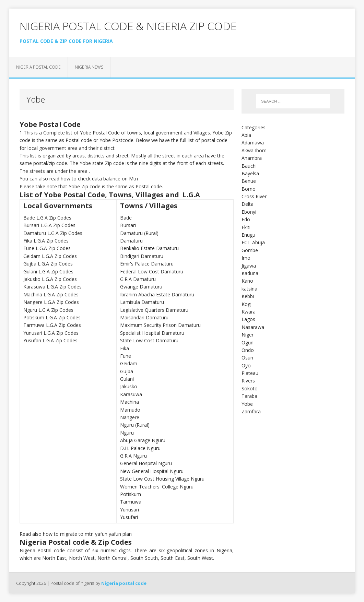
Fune (126, 356)
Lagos (248, 319)
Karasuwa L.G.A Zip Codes (52, 287)
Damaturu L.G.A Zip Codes (53, 233)
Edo (246, 219)
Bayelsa (250, 173)
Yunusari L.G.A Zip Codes (51, 333)
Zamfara (251, 411)
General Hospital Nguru (146, 463)
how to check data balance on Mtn (99, 179)
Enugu (248, 235)
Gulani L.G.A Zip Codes (48, 272)
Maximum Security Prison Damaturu (160, 325)
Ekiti (246, 227)
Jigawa (249, 266)
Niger (248, 335)
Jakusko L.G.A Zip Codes (50, 279)
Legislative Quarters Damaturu (154, 310)
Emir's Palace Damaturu (147, 264)
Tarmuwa (131, 502)
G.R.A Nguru (133, 456)
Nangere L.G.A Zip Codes (51, 302)
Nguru (127, 433)
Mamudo (130, 410)
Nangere (130, 417)
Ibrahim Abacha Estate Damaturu (157, 294)
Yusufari (129, 517)
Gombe (250, 250)
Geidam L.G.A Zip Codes (50, 256)
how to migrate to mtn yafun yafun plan (87, 534)
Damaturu (131, 241)
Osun (247, 358)
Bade (126, 218)
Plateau (250, 373)
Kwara (249, 312)
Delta (248, 204)
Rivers (248, 381)
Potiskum (131, 494)
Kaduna (250, 273)
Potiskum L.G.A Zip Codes (52, 317)
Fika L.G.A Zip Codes (46, 241)
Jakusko (129, 386)
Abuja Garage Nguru (143, 440)
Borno (249, 189)
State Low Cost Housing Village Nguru (162, 479)
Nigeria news (89, 67)
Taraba (249, 396)
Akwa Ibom (254, 150)
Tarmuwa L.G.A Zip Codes (52, 325)
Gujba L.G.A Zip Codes (48, 264)
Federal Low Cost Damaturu (152, 272)
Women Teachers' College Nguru (157, 487)
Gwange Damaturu (141, 287)
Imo (246, 258)
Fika (125, 348)
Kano (247, 281)
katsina (249, 289)
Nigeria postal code (38, 67)
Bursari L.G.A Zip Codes (49, 225)
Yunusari (130, 510)
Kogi (246, 304)
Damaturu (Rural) (139, 233)
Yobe (247, 404)
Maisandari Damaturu (144, 317)
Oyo (246, 365)
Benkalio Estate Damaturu (149, 248)
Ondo (248, 350)
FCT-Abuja (253, 242)
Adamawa (253, 143)
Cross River (254, 196)
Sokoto (250, 388)
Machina (130, 402)
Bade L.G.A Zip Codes (47, 218)
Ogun (248, 343)
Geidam (129, 363)
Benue (249, 181)
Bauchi (249, 166)
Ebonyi (249, 212)
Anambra (252, 158)
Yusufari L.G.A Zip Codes (50, 340)
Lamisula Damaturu (142, 302)
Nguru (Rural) (135, 425)
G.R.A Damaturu (138, 279)
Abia (246, 135)
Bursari (128, 225)
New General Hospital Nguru (152, 471)
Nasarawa (253, 327)
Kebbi (248, 296)
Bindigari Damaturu (142, 256)
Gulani (127, 379)
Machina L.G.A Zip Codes (51, 294)
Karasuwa (131, 394)
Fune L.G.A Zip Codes (47, 248)
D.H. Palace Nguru (140, 448)
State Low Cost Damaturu (149, 340)
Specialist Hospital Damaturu (152, 333)
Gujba (127, 371)
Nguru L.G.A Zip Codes (48, 310)
